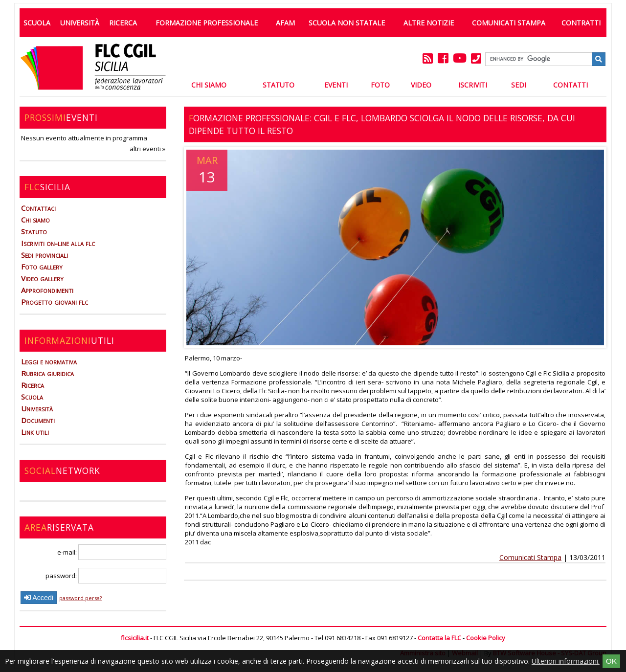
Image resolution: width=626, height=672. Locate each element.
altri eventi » (147, 149)
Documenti (38, 420)
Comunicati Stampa (509, 23)
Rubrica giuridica (47, 373)
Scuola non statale (347, 23)
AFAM (285, 23)
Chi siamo (35, 220)
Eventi (336, 85)
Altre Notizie (429, 23)
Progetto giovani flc (55, 302)
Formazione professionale (207, 23)
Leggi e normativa (49, 361)
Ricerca (123, 23)
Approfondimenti (47, 290)
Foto (380, 85)
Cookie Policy (486, 638)
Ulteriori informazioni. (566, 661)
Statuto (279, 85)
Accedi (39, 598)
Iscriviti (473, 85)
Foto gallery (42, 267)
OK (611, 661)
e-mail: (112, 552)
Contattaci (38, 208)
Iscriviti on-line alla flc (58, 243)
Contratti (581, 23)
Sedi (519, 85)
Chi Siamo (209, 85)
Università (80, 23)
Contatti (570, 85)
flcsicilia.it (135, 638)
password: (106, 576)
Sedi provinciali (45, 255)
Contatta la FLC (439, 638)
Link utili (35, 432)
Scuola (37, 23)
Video (421, 85)
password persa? (80, 598)
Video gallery (42, 278)
